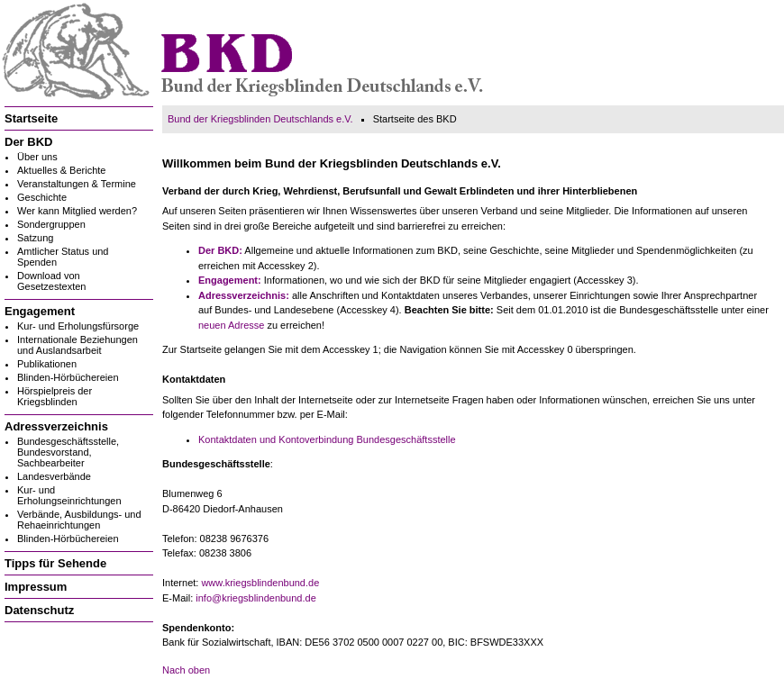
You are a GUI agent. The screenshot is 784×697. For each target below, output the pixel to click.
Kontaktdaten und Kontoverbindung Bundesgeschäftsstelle (327, 439)
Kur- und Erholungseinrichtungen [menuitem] (69, 495)
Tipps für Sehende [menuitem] (55, 563)
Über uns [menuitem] (37, 157)
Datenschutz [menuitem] (39, 610)
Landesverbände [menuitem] (54, 476)
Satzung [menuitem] (35, 238)
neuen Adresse (231, 325)
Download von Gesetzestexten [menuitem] (51, 281)
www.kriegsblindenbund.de (260, 583)
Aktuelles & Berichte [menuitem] (61, 170)
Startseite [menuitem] (31, 118)
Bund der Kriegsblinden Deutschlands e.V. (260, 119)
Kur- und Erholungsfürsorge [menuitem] (78, 326)
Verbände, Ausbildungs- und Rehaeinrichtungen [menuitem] (79, 520)
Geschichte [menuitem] (42, 197)
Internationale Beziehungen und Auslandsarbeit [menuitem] (77, 345)
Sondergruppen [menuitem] (51, 224)
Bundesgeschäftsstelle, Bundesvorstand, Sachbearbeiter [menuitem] (68, 452)
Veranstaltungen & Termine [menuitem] (77, 184)
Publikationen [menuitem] (47, 364)
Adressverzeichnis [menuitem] (56, 426)
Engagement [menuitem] (40, 311)
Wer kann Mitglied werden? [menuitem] (77, 211)
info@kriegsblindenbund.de (255, 598)
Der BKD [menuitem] (28, 142)
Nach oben (186, 670)
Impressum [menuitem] (36, 587)
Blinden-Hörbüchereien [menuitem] (68, 377)
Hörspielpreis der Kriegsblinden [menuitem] (55, 396)
